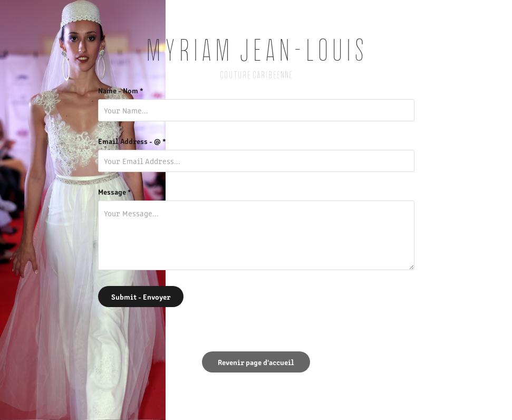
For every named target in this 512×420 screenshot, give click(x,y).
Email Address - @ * (132, 141)
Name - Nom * (121, 90)
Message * (115, 192)
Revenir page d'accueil (256, 362)
